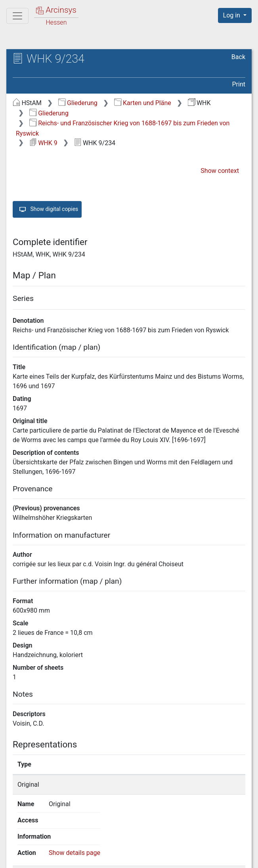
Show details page (215, 785)
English (18, 842)
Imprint (238, 857)
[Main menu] (17, 16)
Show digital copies (47, 209)
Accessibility (189, 857)
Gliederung (78, 103)
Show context (220, 171)
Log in (232, 15)
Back (238, 57)
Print (239, 84)
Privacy (140, 857)
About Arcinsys (88, 857)
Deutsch (47, 842)
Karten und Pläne (143, 103)
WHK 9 (43, 143)
